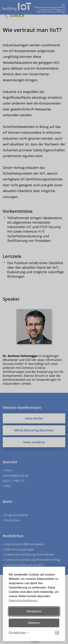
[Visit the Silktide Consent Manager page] (57, 633)
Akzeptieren (34, 611)
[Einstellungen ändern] (19, 633)
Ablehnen (34, 623)
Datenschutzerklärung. (23, 600)
